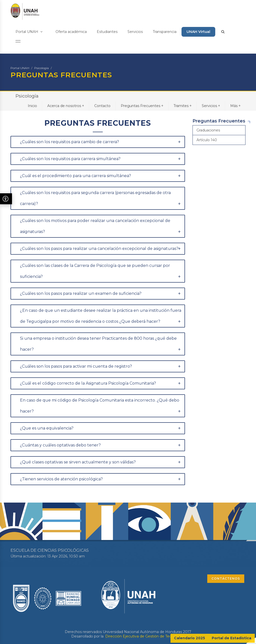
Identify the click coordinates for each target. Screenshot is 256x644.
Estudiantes (107, 32)
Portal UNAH (29, 32)
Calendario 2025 (189, 638)
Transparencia (165, 32)
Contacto (102, 106)
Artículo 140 (207, 140)
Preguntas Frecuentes (142, 106)
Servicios (135, 32)
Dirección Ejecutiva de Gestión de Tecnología (145, 636)
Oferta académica (71, 32)
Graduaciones (208, 130)
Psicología (41, 68)
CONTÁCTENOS (226, 579)
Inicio (32, 106)
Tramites (182, 106)
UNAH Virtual (198, 32)
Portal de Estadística (231, 638)
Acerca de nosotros (66, 106)
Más (235, 106)
